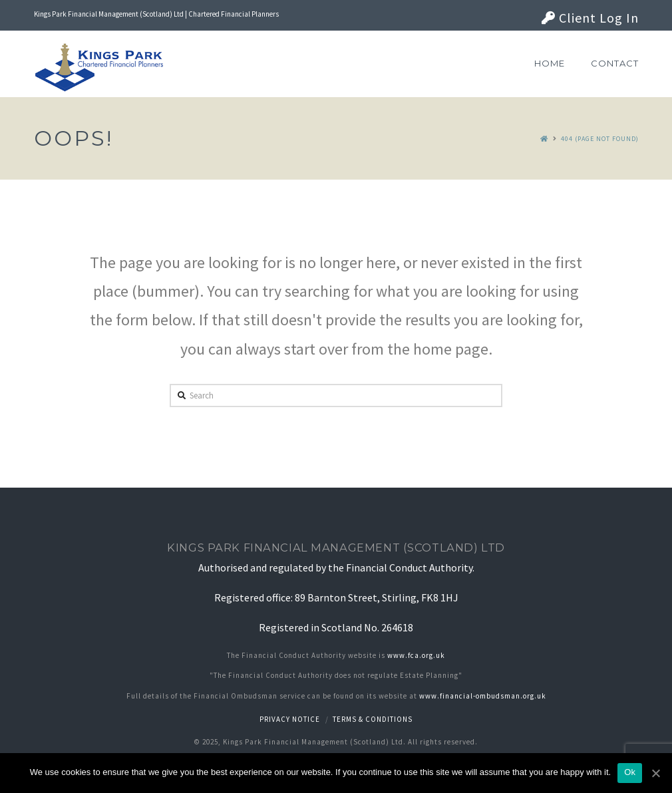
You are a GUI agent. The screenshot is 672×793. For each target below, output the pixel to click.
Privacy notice (290, 719)
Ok (630, 772)
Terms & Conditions (373, 719)
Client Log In (590, 18)
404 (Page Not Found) (600, 139)
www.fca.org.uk (416, 655)
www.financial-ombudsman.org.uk (483, 696)
